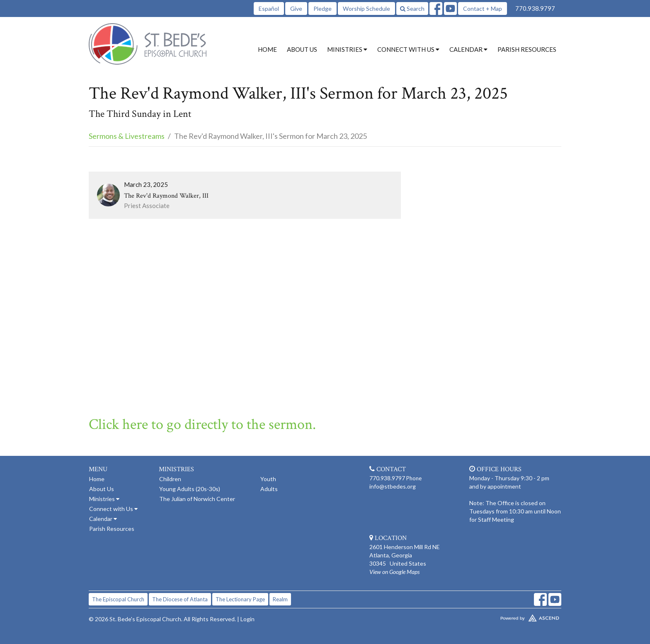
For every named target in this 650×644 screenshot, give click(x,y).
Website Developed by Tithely (505, 616)
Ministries (104, 499)
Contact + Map (483, 8)
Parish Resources (527, 49)
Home (267, 49)
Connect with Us (113, 509)
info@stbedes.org (393, 486)
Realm (280, 599)
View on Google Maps (394, 572)
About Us (302, 49)
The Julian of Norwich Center (197, 499)
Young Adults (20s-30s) (190, 489)
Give (296, 8)
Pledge (323, 8)
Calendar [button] (468, 49)
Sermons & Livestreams (127, 136)
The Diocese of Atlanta (180, 599)
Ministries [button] (347, 49)
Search (412, 8)
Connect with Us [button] (408, 49)
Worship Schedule (366, 8)
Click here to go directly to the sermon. (202, 425)
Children (170, 479)
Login (247, 619)
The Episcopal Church (118, 599)
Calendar (103, 519)
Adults (269, 489)
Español (269, 8)
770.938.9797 (535, 8)
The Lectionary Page (240, 599)
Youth (268, 479)
